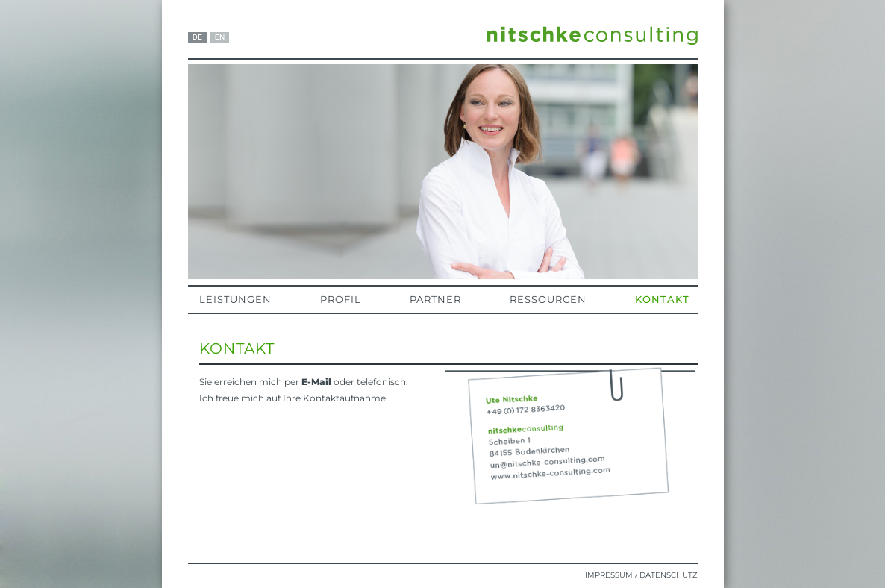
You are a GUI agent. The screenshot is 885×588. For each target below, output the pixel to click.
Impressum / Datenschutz (641, 575)
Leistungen (235, 299)
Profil (341, 299)
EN (220, 37)
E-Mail (316, 382)
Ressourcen (548, 299)
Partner (435, 299)
